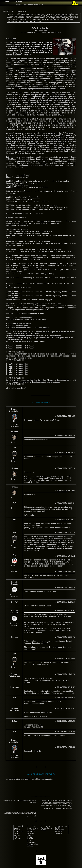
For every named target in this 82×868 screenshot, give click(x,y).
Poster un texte (33, 828)
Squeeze (58, 833)
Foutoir (16, 837)
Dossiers (31, 833)
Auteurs (30, 846)
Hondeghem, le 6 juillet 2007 (63, 808)
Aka (14, 555)
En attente (31, 830)
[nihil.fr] (58, 828)
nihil (44, 32)
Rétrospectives (33, 844)
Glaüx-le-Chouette (54, 32)
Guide (16, 828)
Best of (30, 837)
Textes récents (47, 828)
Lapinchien (28, 32)
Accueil (20, 826)
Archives (30, 841)
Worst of (30, 839)
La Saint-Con (18, 832)
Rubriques (16, 11)
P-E (14, 503)
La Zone (18, 2)
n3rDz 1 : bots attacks (41, 28)
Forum (16, 833)
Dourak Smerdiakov (14, 410)
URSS (44, 830)
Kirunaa (14, 432)
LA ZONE (5, 11)
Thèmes (30, 835)
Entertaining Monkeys (60, 831)
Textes (34, 826)
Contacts (17, 830)
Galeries (17, 835)
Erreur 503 (17, 839)
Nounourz (38, 32)
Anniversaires (32, 842)
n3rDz (24, 11)
